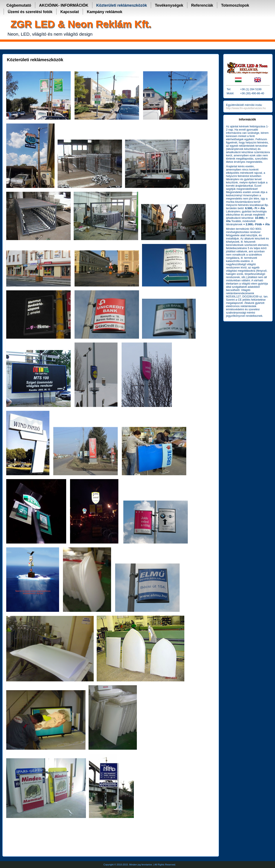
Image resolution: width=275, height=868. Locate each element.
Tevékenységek (169, 5)
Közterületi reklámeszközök (122, 5)
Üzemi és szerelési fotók (30, 12)
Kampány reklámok (105, 12)
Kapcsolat (70, 12)
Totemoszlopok (235, 5)
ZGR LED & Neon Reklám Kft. (81, 24)
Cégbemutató (19, 5)
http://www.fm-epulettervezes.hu (246, 108)
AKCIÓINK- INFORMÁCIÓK (64, 5)
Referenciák (202, 5)
